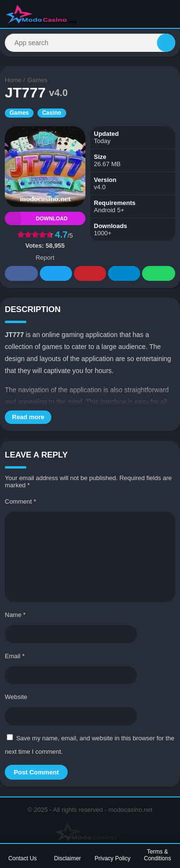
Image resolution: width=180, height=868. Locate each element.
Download (36, 218)
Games (37, 80)
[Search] (90, 43)
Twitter (56, 274)
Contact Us (22, 858)
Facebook (22, 274)
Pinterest (90, 274)
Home (13, 80)
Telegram (124, 274)
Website (16, 697)
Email (15, 656)
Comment (20, 501)
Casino (52, 113)
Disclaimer (68, 858)
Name (15, 615)
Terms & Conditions (158, 855)
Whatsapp (159, 274)
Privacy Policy (113, 858)
